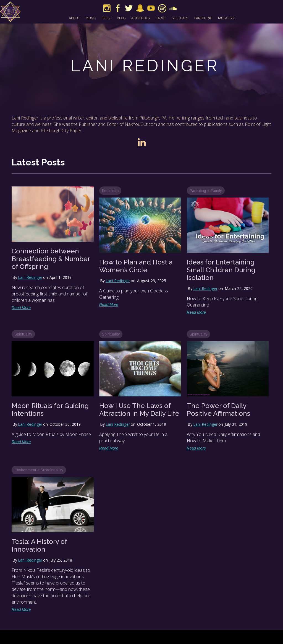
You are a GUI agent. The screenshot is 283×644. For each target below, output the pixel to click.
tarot (161, 18)
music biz (226, 18)
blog (121, 18)
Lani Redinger (30, 277)
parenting (203, 18)
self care (180, 18)
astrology (141, 18)
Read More (21, 308)
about (74, 18)
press (106, 18)
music (91, 18)
